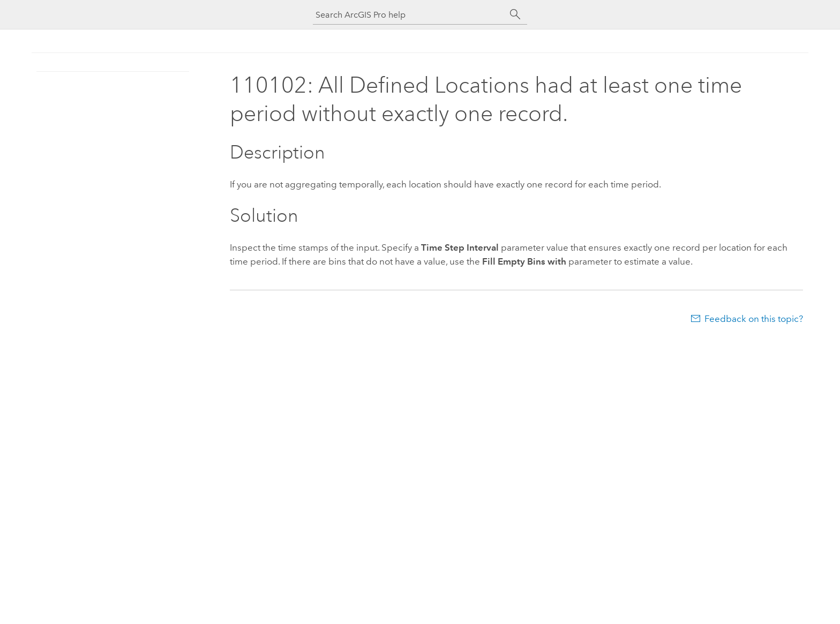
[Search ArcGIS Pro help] (409, 15)
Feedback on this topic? (754, 319)
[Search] (515, 14)
